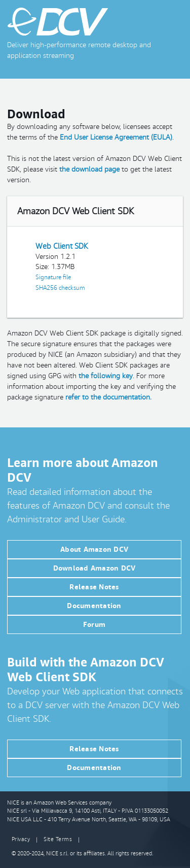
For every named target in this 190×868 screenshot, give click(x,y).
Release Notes (94, 587)
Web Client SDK (62, 246)
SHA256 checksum (60, 288)
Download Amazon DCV (94, 568)
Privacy (21, 839)
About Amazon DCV (94, 549)
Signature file (53, 277)
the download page (89, 169)
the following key (106, 376)
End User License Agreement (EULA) (116, 137)
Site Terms (58, 839)
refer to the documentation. (108, 397)
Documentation (94, 606)
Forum (94, 624)
